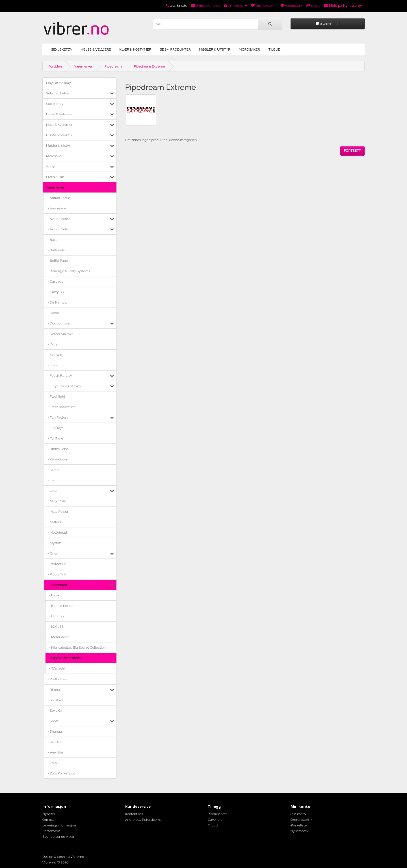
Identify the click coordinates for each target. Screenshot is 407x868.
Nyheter (49, 814)
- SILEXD (54, 742)
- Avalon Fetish (59, 219)
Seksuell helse (57, 93)
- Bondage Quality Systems (69, 271)
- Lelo (52, 491)
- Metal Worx (59, 637)
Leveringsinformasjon (59, 825)
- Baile (53, 240)
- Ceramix (57, 616)
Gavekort (215, 820)
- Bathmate (56, 250)
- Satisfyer (55, 700)
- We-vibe (55, 752)
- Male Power (58, 512)
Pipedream (113, 66)
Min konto (298, 814)
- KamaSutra (57, 459)
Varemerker (83, 66)
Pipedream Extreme (149, 66)
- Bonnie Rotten (61, 606)
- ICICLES (56, 627)
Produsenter (217, 814)
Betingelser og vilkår (58, 837)
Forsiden (55, 66)
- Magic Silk (57, 501)
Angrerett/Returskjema (143, 820)
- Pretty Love (58, 679)
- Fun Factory (58, 417)
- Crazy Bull (57, 292)
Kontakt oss (134, 814)
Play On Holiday (58, 83)
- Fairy (52, 365)
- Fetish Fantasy (60, 376)
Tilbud (274, 49)
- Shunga (55, 731)
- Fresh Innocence (62, 407)
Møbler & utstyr (215, 49)
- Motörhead (57, 533)
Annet (51, 166)
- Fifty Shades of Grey (64, 386)
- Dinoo (53, 313)
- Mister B (55, 522)
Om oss (48, 820)
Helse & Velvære (96, 49)
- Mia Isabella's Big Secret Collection (77, 648)
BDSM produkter (175, 49)
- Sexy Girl (55, 711)
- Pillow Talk (57, 574)
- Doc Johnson (59, 323)
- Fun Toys (56, 428)
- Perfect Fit (57, 564)
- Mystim (54, 543)
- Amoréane (57, 208)
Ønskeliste (299, 825)
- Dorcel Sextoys (60, 334)
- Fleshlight (56, 397)
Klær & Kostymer (135, 49)
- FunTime (55, 438)
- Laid (52, 480)
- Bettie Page (58, 261)
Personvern (51, 831)
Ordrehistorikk (302, 820)
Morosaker (249, 49)
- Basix (54, 595)
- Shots (53, 721)
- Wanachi (57, 668)
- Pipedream (57, 585)
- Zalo (52, 763)
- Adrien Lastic (59, 198)
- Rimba (54, 690)
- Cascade (55, 282)
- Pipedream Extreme (66, 658)
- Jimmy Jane (58, 449)
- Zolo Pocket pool (62, 773)
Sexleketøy (62, 49)
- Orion (53, 553)
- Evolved (55, 355)
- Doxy (53, 344)
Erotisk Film (55, 177)
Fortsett (352, 151)
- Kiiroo (53, 470)
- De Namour (58, 302)
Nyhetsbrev (300, 831)
